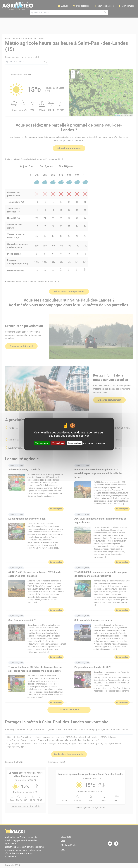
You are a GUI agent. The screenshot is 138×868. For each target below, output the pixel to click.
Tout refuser (58, 443)
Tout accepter (42, 443)
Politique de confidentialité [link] (94, 443)
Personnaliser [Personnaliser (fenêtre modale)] (75, 443)
